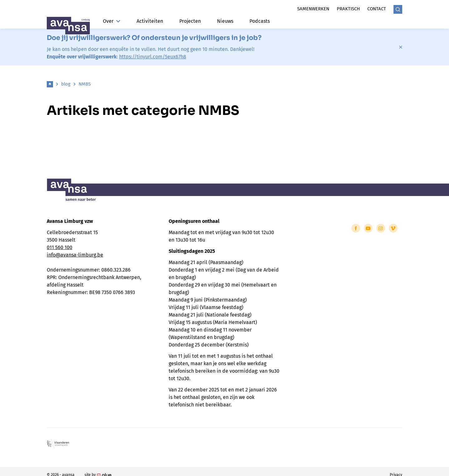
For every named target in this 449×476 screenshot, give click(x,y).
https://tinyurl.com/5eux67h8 (153, 57)
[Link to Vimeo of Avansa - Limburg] (393, 228)
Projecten (190, 21)
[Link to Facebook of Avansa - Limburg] (356, 228)
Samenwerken (313, 9)
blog (66, 84)
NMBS (85, 84)
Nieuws (225, 21)
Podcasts (260, 21)
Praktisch (348, 9)
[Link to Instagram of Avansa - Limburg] (381, 228)
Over (112, 21)
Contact (377, 9)
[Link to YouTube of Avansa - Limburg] (368, 228)
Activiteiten (150, 21)
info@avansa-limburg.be (75, 255)
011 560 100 (60, 247)
